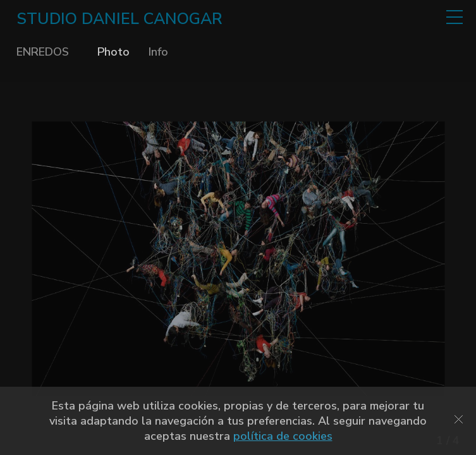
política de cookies (283, 436)
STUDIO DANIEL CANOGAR (119, 19)
